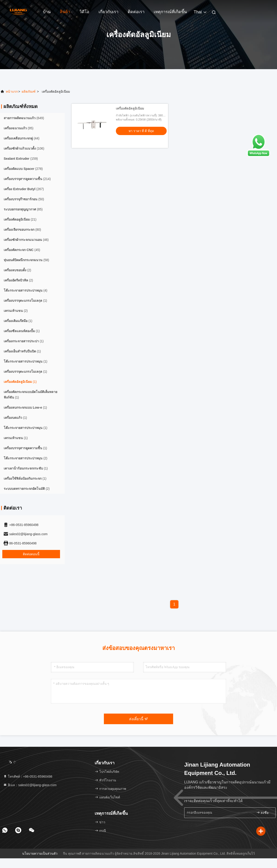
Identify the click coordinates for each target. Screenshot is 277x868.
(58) (26, 260)
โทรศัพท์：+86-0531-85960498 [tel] (28, 776)
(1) (25, 301)
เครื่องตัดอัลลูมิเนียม (130, 108)
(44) (22, 138)
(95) (19, 128)
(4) (26, 290)
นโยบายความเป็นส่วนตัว (40, 853)
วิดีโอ (84, 12)
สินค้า (65, 12)
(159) (21, 159)
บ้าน (47, 12)
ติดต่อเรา (136, 12)
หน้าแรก (12, 92)
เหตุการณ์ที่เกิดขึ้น (170, 12)
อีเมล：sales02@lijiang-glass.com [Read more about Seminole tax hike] (30, 785)
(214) (27, 179)
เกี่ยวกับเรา (108, 12)
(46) (26, 240)
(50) (24, 199)
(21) (20, 219)
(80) (22, 230)
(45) (22, 250)
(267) (24, 189)
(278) (23, 169)
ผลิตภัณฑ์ (29, 92)
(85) (23, 209)
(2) (17, 270)
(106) (24, 148)
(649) (24, 118)
